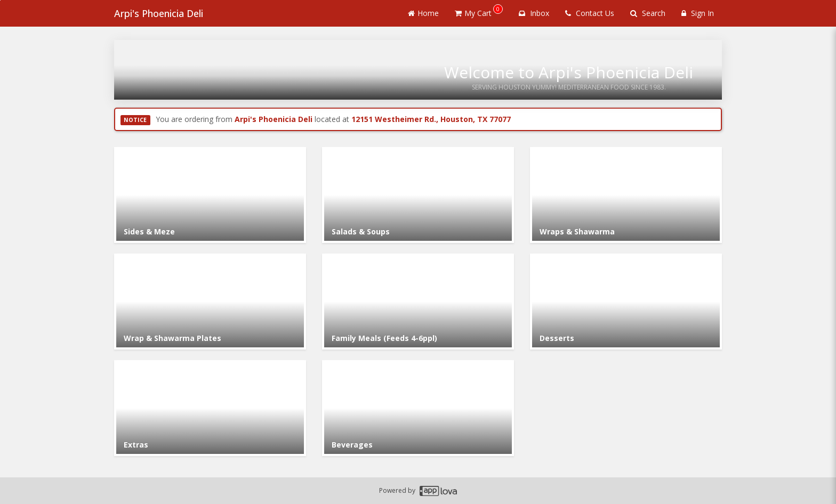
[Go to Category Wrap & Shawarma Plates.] (210, 302)
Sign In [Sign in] (698, 13)
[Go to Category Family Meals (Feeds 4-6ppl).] (418, 302)
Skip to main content (0, 0)
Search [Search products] (648, 13)
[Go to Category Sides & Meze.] (210, 195)
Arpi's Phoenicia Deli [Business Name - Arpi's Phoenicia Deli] (159, 13)
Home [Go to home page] (423, 13)
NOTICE (135, 120)
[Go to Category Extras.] (210, 408)
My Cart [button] (479, 11)
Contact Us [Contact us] (590, 13)
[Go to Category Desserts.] (626, 302)
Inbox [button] (534, 13)
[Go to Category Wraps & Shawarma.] (626, 195)
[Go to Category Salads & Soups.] (418, 195)
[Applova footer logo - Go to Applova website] (438, 491)
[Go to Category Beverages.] (418, 408)
